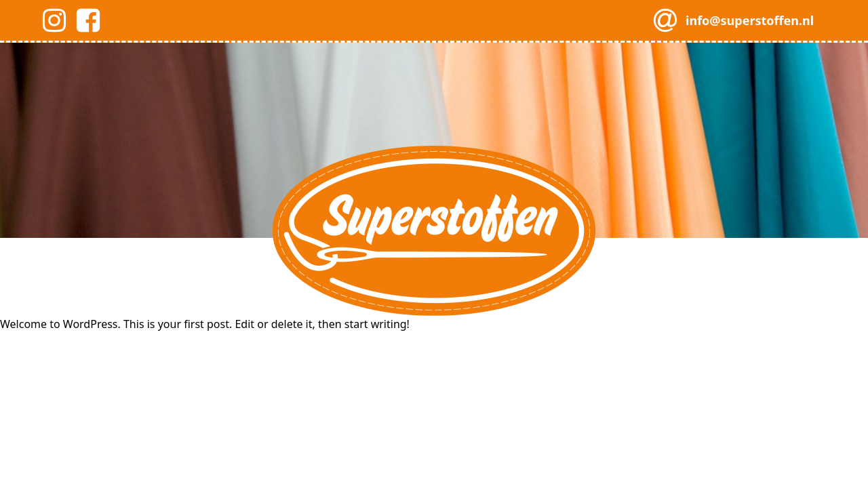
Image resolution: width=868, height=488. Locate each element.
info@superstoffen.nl (750, 20)
